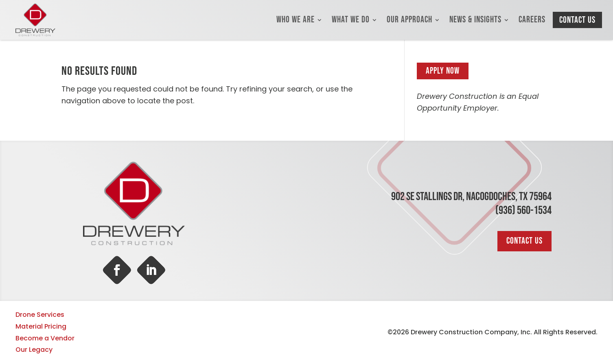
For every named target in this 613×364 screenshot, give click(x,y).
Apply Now (443, 71)
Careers (532, 20)
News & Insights (475, 20)
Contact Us (577, 20)
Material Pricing (41, 326)
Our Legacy (34, 350)
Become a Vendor (45, 338)
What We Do (351, 20)
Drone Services (40, 315)
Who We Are (296, 20)
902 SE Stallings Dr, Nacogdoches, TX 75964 (471, 197)
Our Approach (409, 20)
